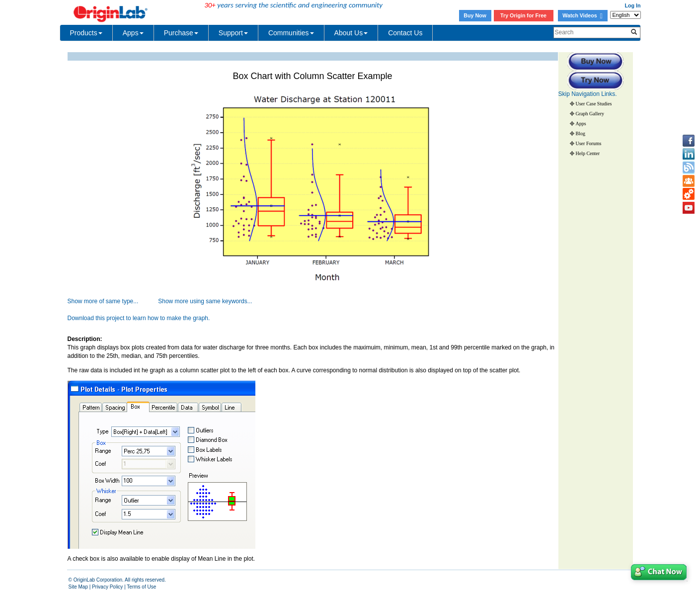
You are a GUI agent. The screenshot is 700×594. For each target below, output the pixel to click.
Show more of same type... (103, 301)
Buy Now (475, 15)
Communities (291, 33)
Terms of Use (141, 587)
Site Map (78, 587)
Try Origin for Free (523, 15)
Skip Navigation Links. (588, 94)
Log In (633, 5)
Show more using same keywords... (205, 301)
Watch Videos (582, 15)
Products (86, 33)
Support (233, 33)
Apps (133, 33)
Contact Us (405, 33)
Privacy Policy (107, 587)
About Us (351, 33)
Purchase (181, 33)
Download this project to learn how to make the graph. (139, 318)
